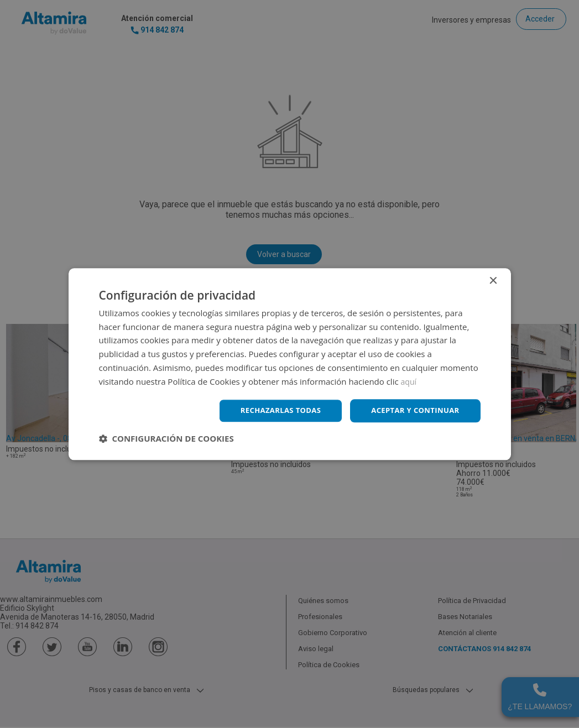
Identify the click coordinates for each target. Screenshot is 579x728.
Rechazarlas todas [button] (272, 410)
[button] (166, 439)
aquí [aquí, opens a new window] (410, 380)
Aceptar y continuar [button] (412, 410)
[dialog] (289, 364)
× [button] (493, 280)
